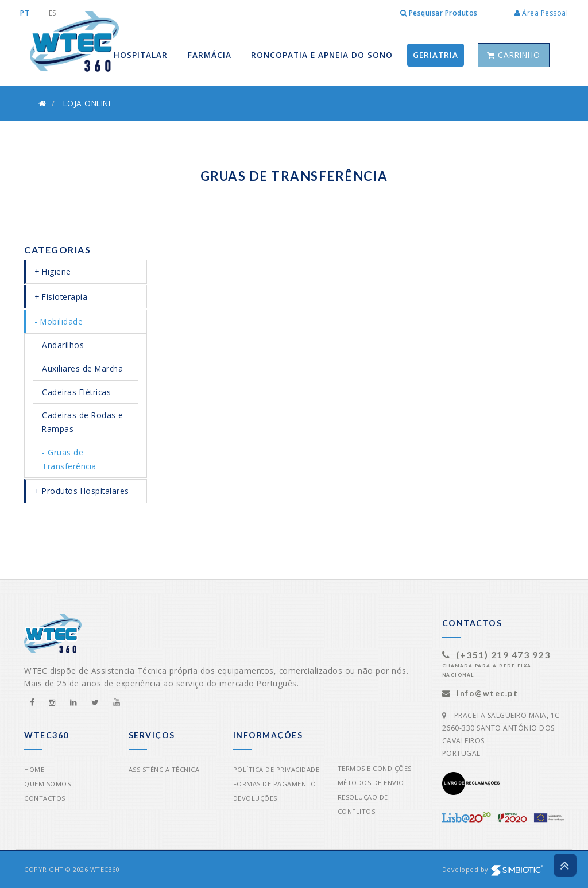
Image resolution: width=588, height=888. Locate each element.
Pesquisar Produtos (440, 13)
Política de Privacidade (276, 769)
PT (26, 13)
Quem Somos (47, 784)
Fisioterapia (65, 297)
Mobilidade (61, 321)
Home (34, 769)
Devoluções (255, 798)
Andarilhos (63, 345)
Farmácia (210, 55)
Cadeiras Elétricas (76, 392)
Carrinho (514, 55)
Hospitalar (141, 55)
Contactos (45, 798)
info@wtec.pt (487, 693)
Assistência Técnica (164, 769)
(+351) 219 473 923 (503, 655)
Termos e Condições (375, 768)
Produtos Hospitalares (86, 491)
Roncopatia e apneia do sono (322, 55)
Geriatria (436, 55)
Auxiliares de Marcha (82, 368)
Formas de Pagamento (275, 784)
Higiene (57, 271)
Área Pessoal (541, 13)
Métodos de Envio (371, 783)
